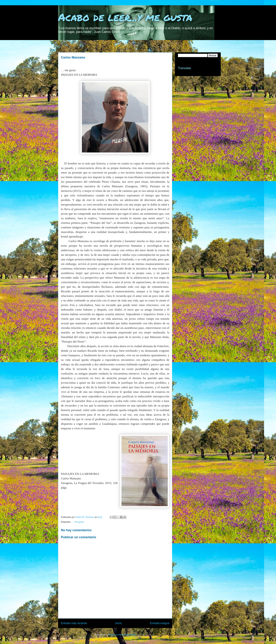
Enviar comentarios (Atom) (122, 635)
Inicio (118, 623)
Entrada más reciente (74, 623)
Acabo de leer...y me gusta (125, 17)
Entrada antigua (160, 623)
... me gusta (78, 522)
